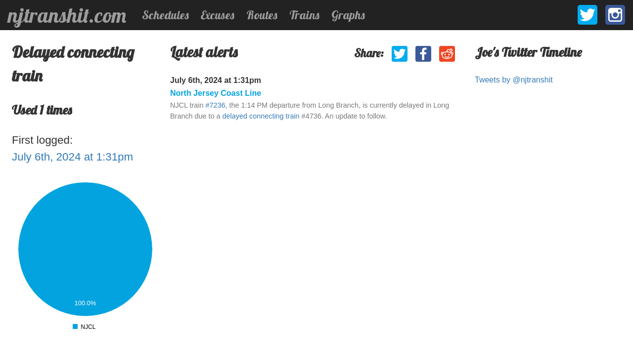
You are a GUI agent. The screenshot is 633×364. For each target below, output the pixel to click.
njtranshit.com (67, 15)
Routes (262, 15)
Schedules (165, 15)
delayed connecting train (261, 116)
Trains (304, 15)
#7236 (215, 105)
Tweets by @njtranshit (514, 80)
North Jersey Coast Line (216, 93)
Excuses (218, 15)
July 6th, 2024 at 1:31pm (72, 157)
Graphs (348, 15)
